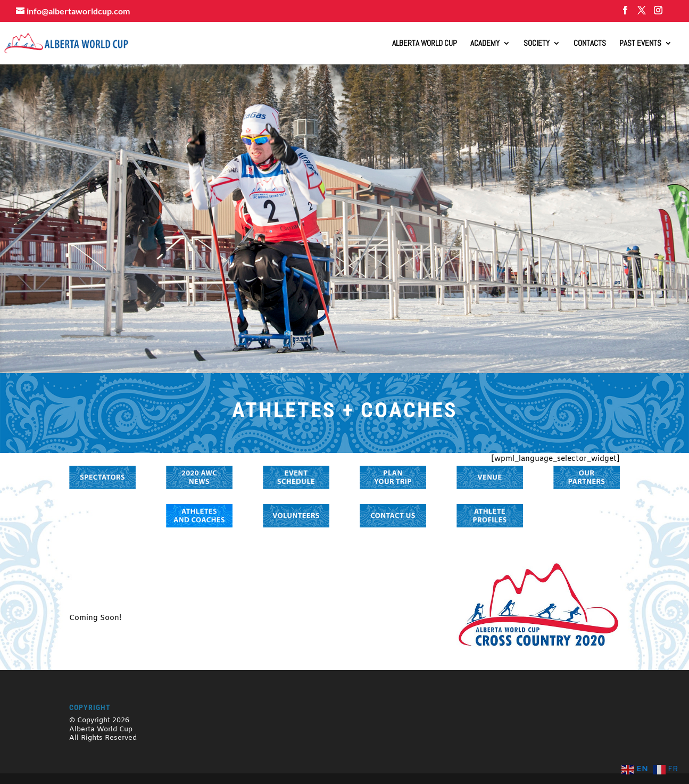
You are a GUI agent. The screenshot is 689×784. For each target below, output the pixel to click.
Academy (485, 44)
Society (537, 44)
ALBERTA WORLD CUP (425, 44)
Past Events (640, 44)
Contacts (590, 44)
